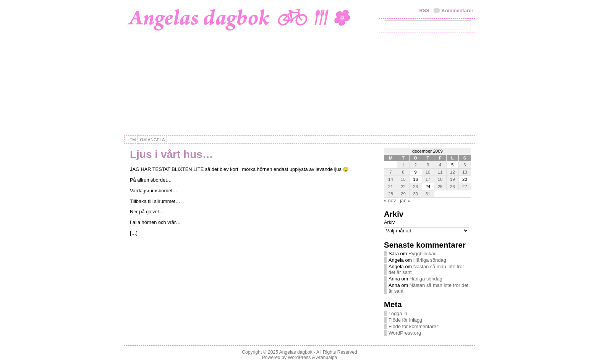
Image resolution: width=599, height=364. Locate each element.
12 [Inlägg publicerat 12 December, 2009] (452, 172)
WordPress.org (405, 333)
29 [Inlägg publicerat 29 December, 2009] (403, 194)
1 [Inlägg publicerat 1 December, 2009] (403, 165)
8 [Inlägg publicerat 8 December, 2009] (403, 172)
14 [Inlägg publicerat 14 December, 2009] (391, 179)
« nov (390, 201)
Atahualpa (326, 358)
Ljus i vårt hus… (172, 154)
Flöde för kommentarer (413, 326)
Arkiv (389, 222)
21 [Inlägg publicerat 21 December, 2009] (391, 187)
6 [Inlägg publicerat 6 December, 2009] (465, 165)
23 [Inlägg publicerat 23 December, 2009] (415, 187)
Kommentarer (457, 10)
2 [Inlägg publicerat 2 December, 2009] (416, 165)
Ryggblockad (423, 254)
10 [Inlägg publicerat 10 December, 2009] (428, 172)
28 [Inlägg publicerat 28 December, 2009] (391, 194)
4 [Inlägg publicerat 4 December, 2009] (440, 165)
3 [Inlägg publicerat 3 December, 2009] (428, 165)
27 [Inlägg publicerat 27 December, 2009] (465, 187)
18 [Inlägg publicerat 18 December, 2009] (440, 179)
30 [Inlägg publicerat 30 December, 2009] (415, 194)
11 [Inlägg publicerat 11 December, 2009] (440, 172)
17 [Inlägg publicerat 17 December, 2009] (428, 179)
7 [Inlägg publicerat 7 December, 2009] (390, 172)
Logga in (398, 313)
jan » (405, 201)
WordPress (299, 358)
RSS (424, 10)
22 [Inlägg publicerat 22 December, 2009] (403, 187)
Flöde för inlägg (405, 320)
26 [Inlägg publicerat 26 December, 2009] (452, 187)
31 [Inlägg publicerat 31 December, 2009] (428, 194)
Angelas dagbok (296, 352)
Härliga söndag (430, 260)
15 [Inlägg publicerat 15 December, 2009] (403, 179)
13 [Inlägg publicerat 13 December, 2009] (465, 172)
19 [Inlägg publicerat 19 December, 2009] (452, 179)
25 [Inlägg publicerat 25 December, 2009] (440, 187)
